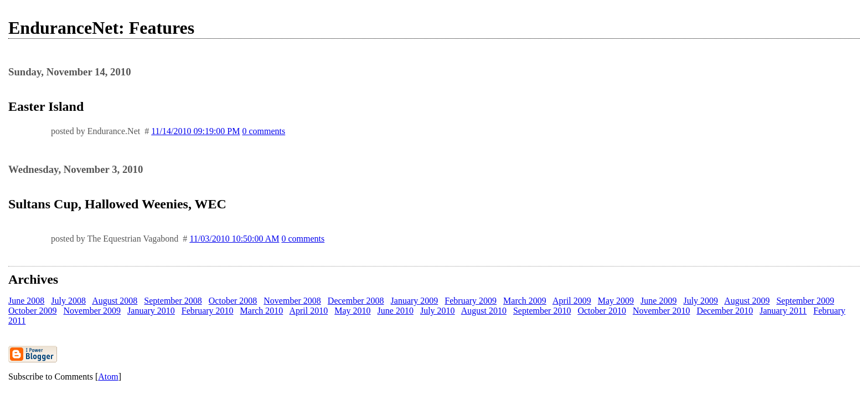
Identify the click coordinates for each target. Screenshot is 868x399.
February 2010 (208, 311)
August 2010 (484, 311)
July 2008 (68, 301)
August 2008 (115, 301)
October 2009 (33, 311)
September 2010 (542, 311)
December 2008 (356, 301)
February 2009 (471, 301)
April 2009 (572, 301)
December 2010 (725, 311)
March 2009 (525, 301)
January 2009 (415, 301)
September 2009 (805, 301)
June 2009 (658, 301)
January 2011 (783, 311)
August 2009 (747, 301)
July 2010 (438, 311)
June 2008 (26, 301)
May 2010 (352, 311)
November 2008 (292, 301)
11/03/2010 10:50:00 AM (234, 239)
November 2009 (92, 311)
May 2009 (616, 301)
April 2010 (308, 311)
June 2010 (396, 311)
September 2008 (173, 301)
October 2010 (602, 311)
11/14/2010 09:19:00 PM (195, 131)
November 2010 (662, 311)
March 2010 (262, 311)
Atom (108, 377)
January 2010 (151, 311)
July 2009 (701, 301)
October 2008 (233, 301)
